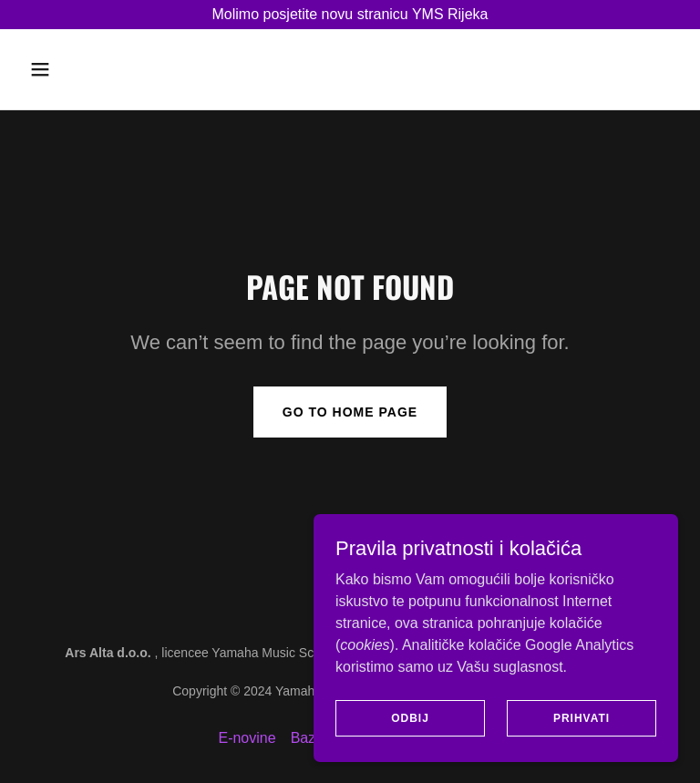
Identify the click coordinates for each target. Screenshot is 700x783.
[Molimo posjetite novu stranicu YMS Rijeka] (350, 15)
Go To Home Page (350, 412)
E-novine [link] (247, 738)
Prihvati (582, 717)
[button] (71, 69)
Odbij (410, 717)
